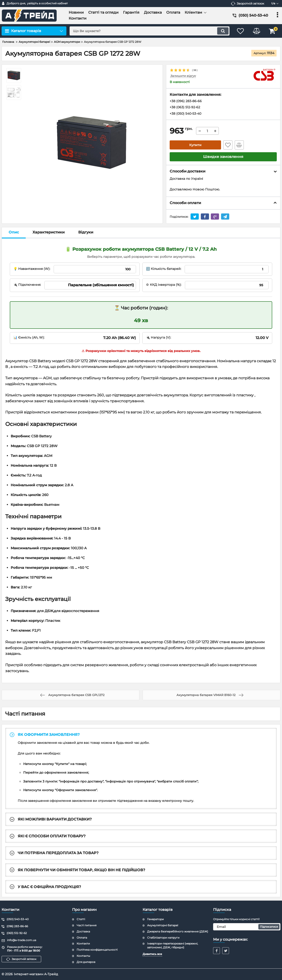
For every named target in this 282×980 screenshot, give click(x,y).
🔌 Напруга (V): (159, 337)
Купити (195, 145)
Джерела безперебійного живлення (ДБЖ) (178, 931)
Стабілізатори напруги (163, 938)
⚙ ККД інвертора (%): (164, 285)
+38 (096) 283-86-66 (186, 101)
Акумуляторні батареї (163, 925)
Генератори (155, 919)
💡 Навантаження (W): (32, 269)
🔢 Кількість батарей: (164, 269)
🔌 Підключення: (27, 285)
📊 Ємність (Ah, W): (29, 337)
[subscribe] (247, 927)
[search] (150, 31)
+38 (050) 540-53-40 (185, 114)
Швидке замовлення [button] (223, 157)
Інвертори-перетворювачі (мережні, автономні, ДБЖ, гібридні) (173, 945)
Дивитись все (152, 954)
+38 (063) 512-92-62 (185, 107)
